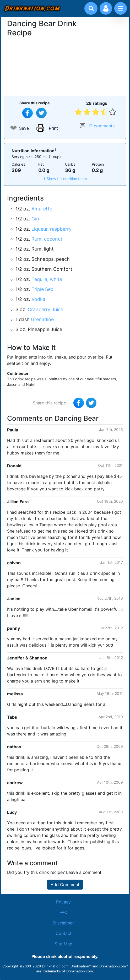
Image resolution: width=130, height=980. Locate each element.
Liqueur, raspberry (52, 229)
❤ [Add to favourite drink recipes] (13, 128)
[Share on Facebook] (28, 113)
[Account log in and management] (106, 8)
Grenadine (42, 319)
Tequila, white (47, 279)
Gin (35, 219)
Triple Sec (42, 289)
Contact (64, 933)
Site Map (64, 944)
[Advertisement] (65, 66)
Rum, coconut (47, 239)
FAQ (63, 912)
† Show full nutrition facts (65, 179)
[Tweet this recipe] (41, 113)
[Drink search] (91, 8)
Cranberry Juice (45, 309)
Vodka (38, 299)
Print (53, 128)
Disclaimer (64, 923)
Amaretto (42, 209)
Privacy (63, 902)
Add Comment (65, 885)
